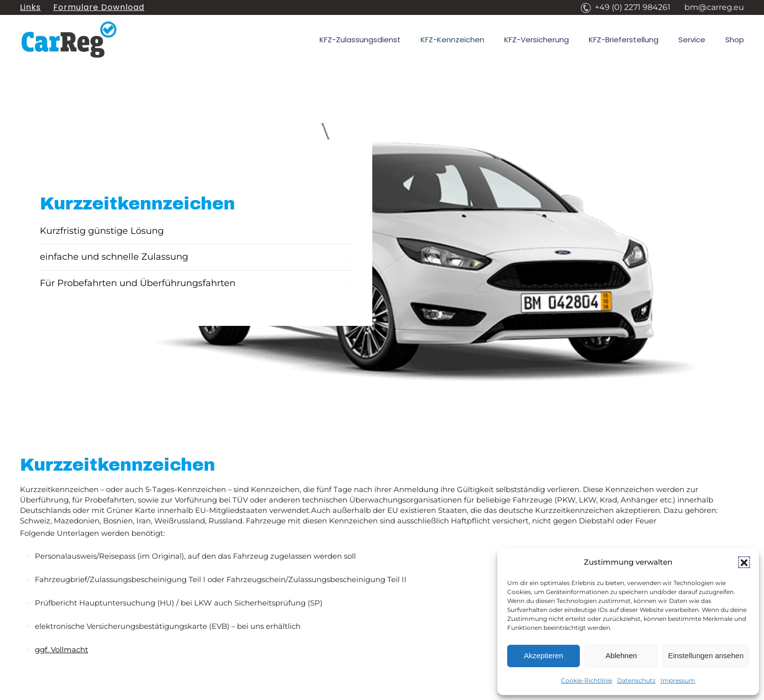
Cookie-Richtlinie (587, 680)
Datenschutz (636, 680)
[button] (744, 562)
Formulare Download (99, 7)
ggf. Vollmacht (61, 650)
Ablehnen (621, 655)
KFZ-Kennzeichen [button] (452, 40)
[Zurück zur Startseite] (70, 40)
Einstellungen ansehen (706, 655)
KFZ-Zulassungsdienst (360, 40)
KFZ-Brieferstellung (624, 40)
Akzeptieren (543, 655)
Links (30, 7)
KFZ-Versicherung (537, 40)
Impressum (678, 680)
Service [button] (692, 40)
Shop (735, 40)
